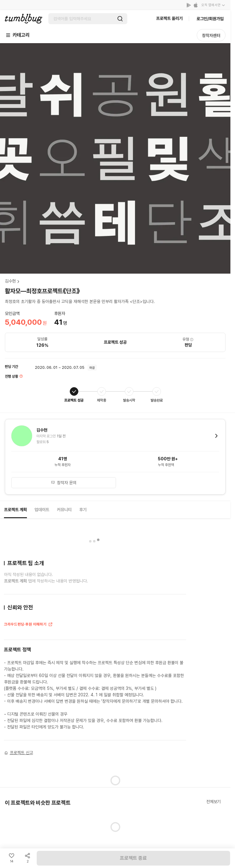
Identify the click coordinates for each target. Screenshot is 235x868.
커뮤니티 (64, 510)
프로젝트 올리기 (169, 18)
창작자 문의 (64, 483)
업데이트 (42, 510)
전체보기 (213, 802)
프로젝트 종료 (133, 858)
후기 (83, 510)
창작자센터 (211, 36)
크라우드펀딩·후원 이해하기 (28, 625)
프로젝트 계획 (15, 510)
